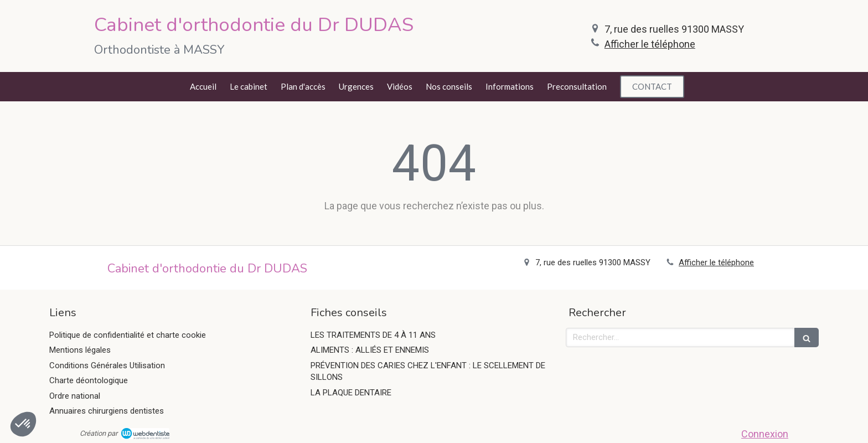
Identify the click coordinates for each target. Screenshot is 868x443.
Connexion (765, 434)
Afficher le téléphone (650, 44)
